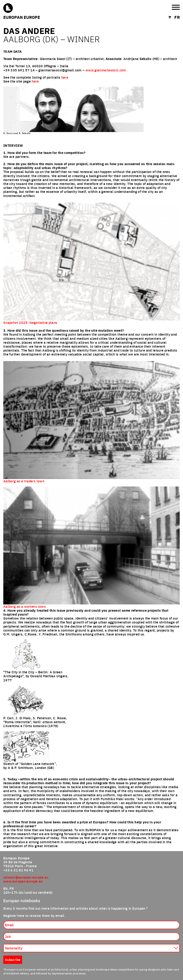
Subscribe (13, 960)
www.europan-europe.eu (23, 881)
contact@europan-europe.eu (26, 877)
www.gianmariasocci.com (106, 70)
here (65, 77)
